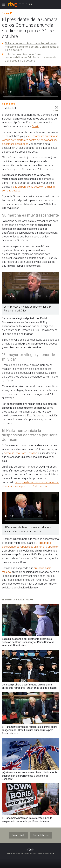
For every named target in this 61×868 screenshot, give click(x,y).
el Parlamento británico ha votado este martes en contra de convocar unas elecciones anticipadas (30, 140)
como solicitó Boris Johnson (20, 453)
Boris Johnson (41, 835)
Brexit (35, 126)
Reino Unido (19, 835)
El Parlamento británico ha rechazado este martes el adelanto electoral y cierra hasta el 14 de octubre (32, 47)
